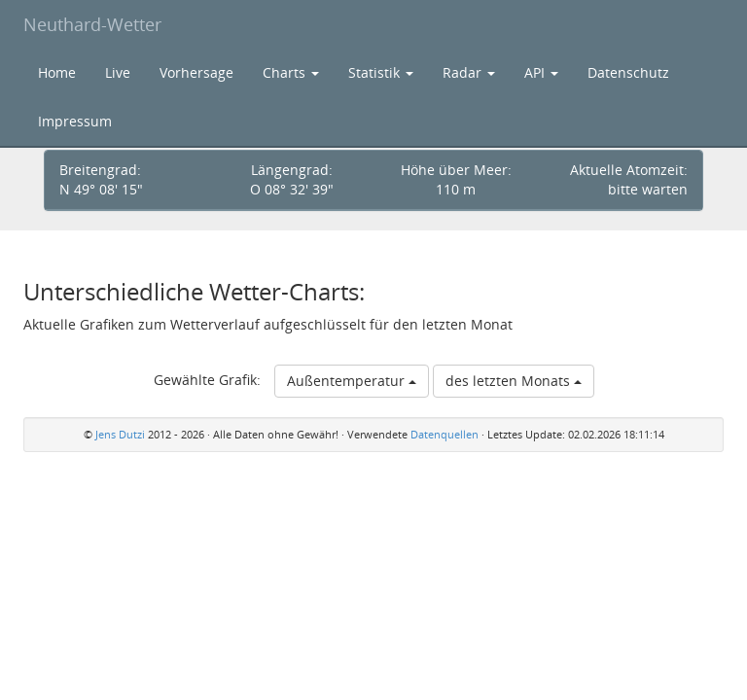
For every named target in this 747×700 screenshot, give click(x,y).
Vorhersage (196, 72)
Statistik (381, 72)
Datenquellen (445, 434)
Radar (469, 72)
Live (118, 72)
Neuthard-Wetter (92, 24)
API (541, 72)
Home (57, 72)
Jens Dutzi (120, 434)
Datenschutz (628, 72)
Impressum (75, 121)
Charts (291, 72)
